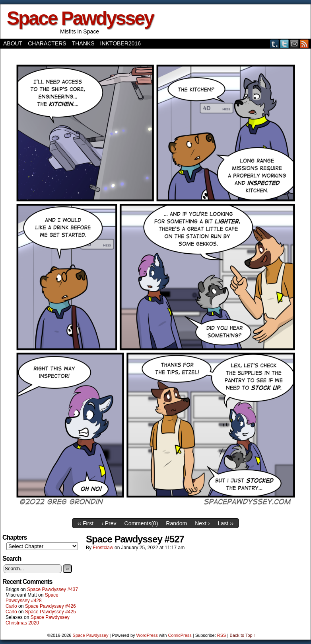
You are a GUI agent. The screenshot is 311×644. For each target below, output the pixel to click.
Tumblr (275, 44)
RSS (304, 44)
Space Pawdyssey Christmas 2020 (38, 620)
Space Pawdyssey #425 (51, 612)
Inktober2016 (121, 43)
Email (294, 44)
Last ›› (226, 523)
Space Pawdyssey (80, 18)
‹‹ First (86, 523)
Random (176, 523)
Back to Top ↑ (243, 635)
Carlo (11, 606)
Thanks (83, 43)
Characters (47, 43)
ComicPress (180, 635)
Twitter (285, 44)
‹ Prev (109, 523)
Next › (202, 523)
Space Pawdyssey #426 (51, 606)
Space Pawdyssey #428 (32, 598)
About (13, 43)
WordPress (147, 635)
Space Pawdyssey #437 (52, 589)
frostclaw (103, 548)
